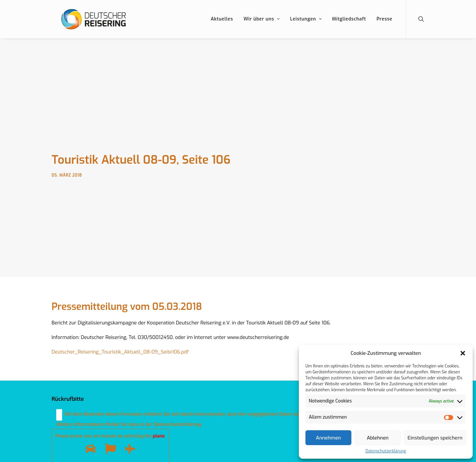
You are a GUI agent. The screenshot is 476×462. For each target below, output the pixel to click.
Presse (384, 26)
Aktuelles (222, 26)
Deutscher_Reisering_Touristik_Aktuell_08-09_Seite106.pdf (120, 350)
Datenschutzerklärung (386, 451)
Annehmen (329, 438)
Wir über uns (262, 26)
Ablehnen (377, 438)
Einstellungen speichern (435, 438)
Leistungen (306, 26)
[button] (463, 353)
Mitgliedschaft (349, 26)
